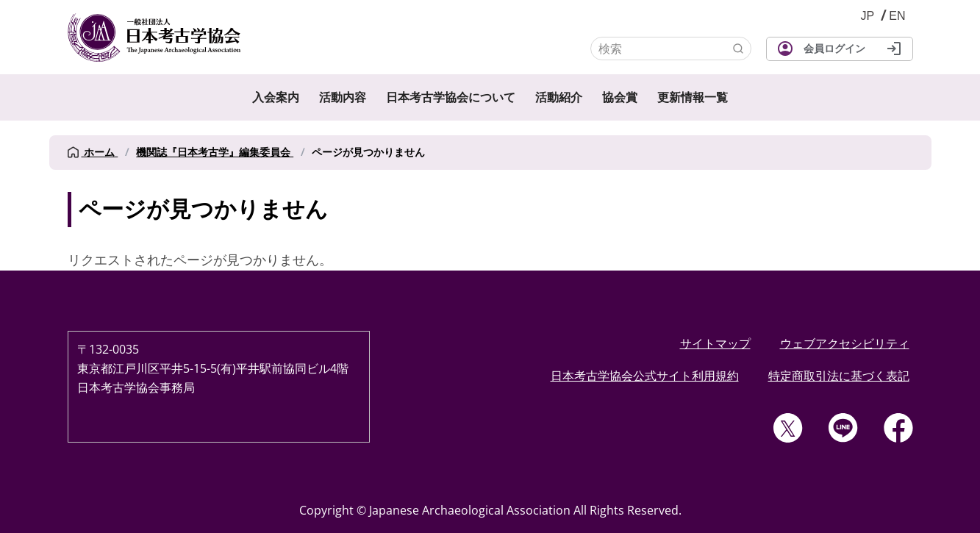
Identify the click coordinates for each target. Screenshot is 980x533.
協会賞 (620, 97)
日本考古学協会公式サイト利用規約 (645, 376)
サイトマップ (715, 343)
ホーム (93, 152)
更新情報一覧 (693, 97)
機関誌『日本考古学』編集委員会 (215, 152)
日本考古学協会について (451, 97)
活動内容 (343, 97)
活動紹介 (559, 97)
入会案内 (276, 97)
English (897, 16)
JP (868, 16)
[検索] (671, 49)
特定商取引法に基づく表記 (839, 376)
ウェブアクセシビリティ (845, 343)
